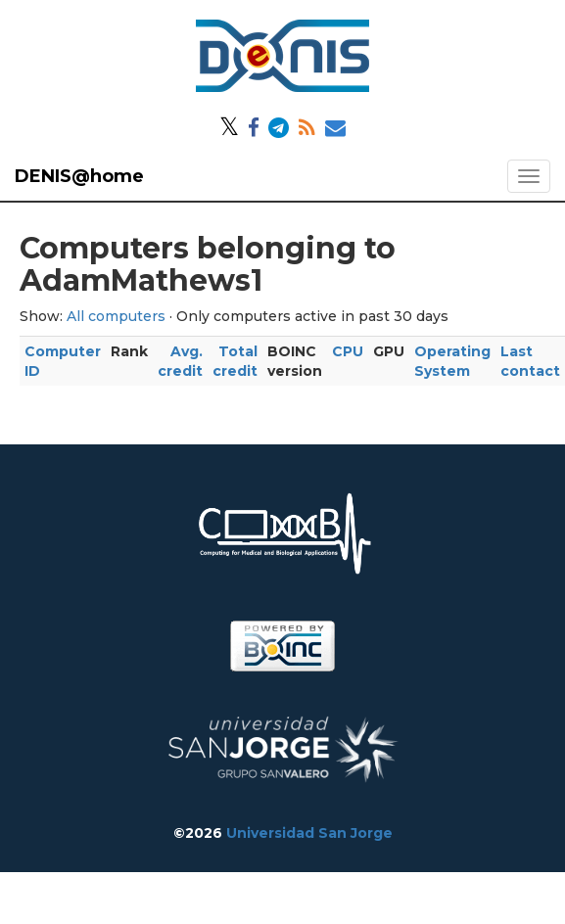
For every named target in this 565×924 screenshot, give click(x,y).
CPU (348, 351)
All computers (116, 316)
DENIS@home (79, 176)
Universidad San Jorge (309, 833)
